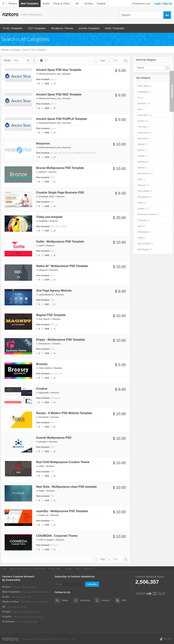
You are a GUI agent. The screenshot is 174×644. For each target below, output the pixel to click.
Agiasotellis (44, 393)
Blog (78, 569)
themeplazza (44, 344)
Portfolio (143, 209)
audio (46, 4)
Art (140, 98)
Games (142, 150)
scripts (89, 4)
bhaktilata (43, 221)
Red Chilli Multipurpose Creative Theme (63, 462)
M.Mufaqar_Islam (46, 196)
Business (67, 74)
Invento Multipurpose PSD (54, 438)
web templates (30, 4)
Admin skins (145, 86)
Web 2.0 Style (146, 244)
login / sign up (163, 4)
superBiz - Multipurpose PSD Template (62, 511)
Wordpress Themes (62, 28)
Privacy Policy (55, 569)
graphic (101, 4)
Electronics (144, 138)
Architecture (144, 92)
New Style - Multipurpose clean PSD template (66, 487)
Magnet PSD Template (51, 315)
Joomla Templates (89, 28)
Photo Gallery (145, 191)
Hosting (142, 156)
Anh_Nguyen (44, 319)
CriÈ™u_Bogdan (46, 540)
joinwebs (43, 442)
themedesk (44, 417)
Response (43, 143)
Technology (144, 232)
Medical (142, 168)
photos (13, 4)
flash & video (62, 4)
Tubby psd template (49, 217)
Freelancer (9, 622)
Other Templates (115, 28)
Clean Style (145, 115)
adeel (41, 246)
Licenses (68, 569)
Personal (143, 185)
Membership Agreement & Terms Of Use (27, 569)
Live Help (168, 638)
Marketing (143, 162)
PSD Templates (37, 28)
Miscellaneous (145, 173)
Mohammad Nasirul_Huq (50, 74)
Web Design (145, 249)
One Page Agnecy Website (54, 291)
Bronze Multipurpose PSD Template (60, 168)
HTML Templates (13, 28)
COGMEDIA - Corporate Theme (57, 536)
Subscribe (92, 584)
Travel (142, 238)
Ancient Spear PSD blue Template (59, 70)
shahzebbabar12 (46, 295)
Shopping (144, 220)
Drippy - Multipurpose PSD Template (61, 340)
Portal (142, 203)
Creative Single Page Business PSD (60, 193)
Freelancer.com (141, 4)
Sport (141, 226)
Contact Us (88, 569)
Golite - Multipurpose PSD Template (60, 242)
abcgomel (43, 270)
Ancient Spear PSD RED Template (59, 94)
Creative (42, 389)
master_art (44, 515)
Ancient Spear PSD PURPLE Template (62, 119)
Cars (141, 109)
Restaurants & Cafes (149, 214)
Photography (145, 197)
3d (77, 4)
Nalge (42, 491)
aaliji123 (43, 172)
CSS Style (144, 127)
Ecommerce (145, 133)
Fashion (143, 144)
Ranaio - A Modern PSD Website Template (64, 413)
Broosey (42, 364)
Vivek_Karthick (45, 368)
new (16, 60)
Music (142, 179)
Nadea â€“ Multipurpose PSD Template (62, 266)
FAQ (4, 569)
